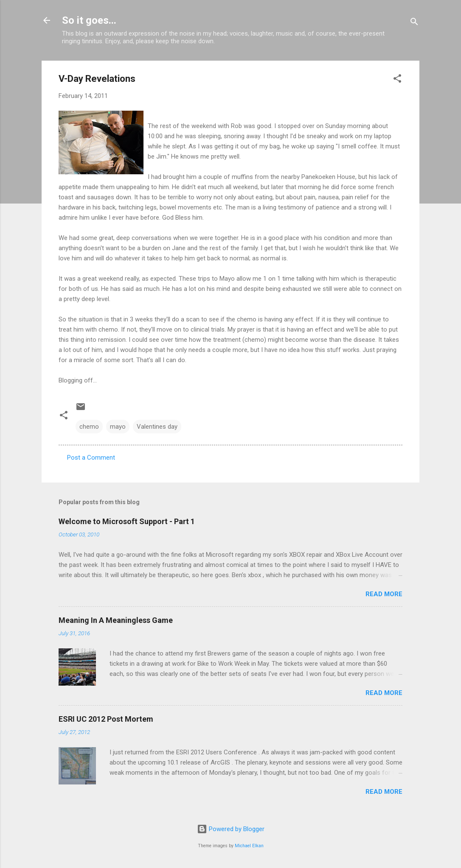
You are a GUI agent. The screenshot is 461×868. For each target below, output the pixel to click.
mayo (118, 427)
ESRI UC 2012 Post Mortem (106, 719)
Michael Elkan (249, 846)
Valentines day (157, 427)
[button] (397, 80)
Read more (384, 594)
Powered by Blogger (231, 829)
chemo (89, 427)
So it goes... (89, 20)
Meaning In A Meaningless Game (116, 620)
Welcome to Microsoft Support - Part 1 (127, 521)
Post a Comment (91, 458)
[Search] (414, 23)
